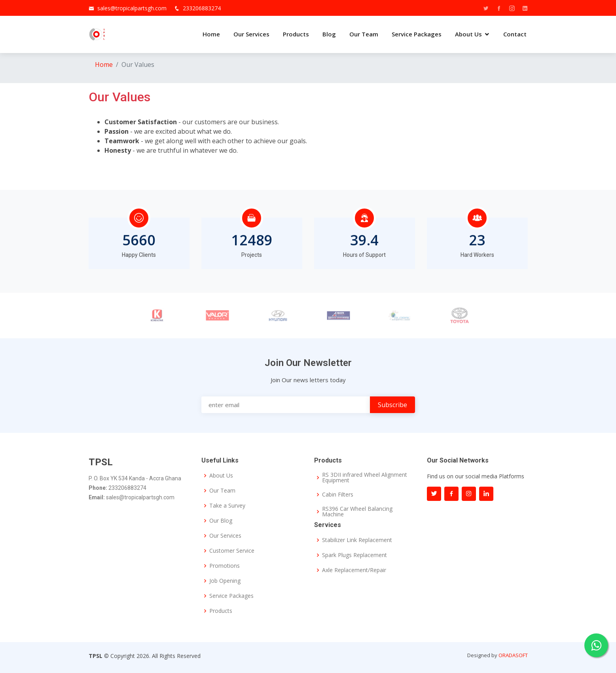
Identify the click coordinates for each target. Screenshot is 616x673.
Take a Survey (227, 506)
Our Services (251, 34)
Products (296, 34)
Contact (515, 34)
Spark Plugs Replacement (354, 555)
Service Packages (417, 34)
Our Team (364, 34)
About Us (468, 34)
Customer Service (232, 551)
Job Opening (225, 581)
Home (211, 34)
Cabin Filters (338, 495)
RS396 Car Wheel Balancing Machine (357, 512)
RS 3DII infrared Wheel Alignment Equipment (365, 478)
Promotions (225, 566)
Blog (329, 34)
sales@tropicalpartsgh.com (132, 8)
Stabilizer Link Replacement (357, 540)
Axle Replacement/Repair (354, 570)
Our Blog (221, 521)
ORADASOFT (513, 655)
